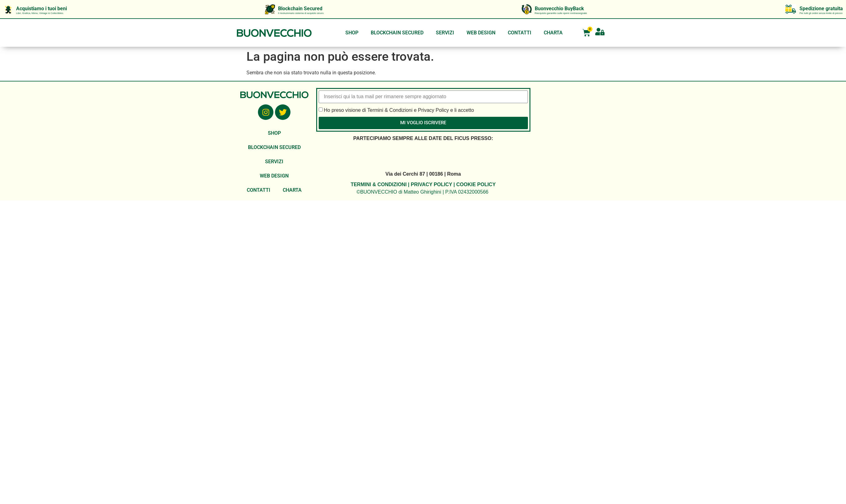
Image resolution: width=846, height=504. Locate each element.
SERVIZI (445, 33)
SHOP (352, 33)
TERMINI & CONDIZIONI (379, 184)
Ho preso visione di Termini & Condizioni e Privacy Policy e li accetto (399, 110)
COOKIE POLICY (476, 184)
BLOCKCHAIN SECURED (397, 33)
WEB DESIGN (481, 33)
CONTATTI (520, 33)
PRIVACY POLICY (431, 184)
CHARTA (553, 33)
